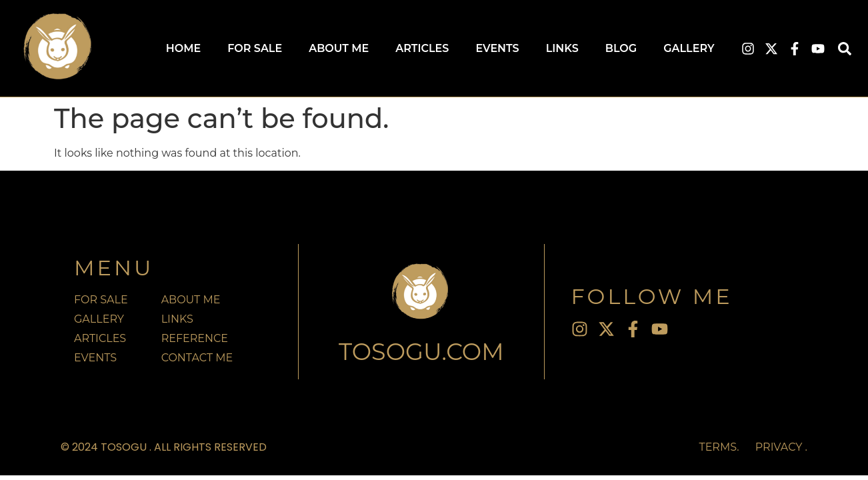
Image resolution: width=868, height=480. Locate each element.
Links (562, 48)
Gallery (689, 48)
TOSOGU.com (421, 352)
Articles (422, 48)
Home (183, 48)
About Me (339, 48)
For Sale (255, 48)
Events (497, 48)
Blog (621, 48)
